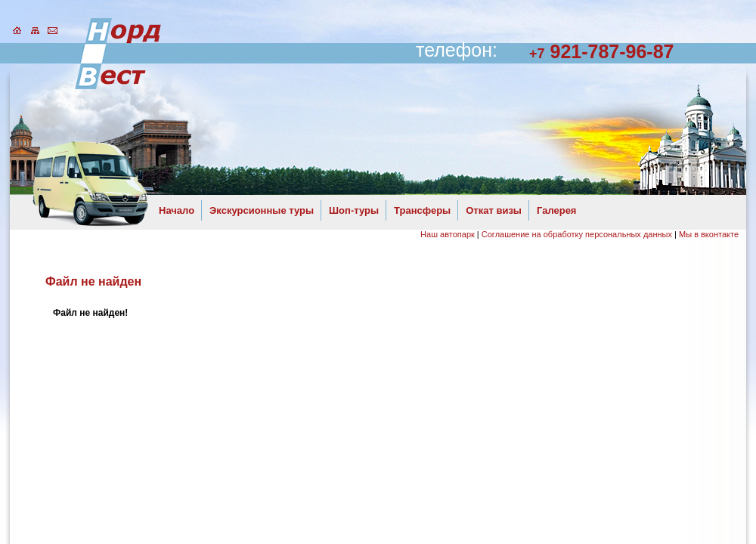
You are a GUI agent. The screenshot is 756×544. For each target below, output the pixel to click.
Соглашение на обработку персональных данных (577, 234)
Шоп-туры (354, 210)
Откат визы (494, 210)
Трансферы (422, 210)
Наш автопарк (448, 234)
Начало (177, 210)
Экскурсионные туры (262, 210)
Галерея (557, 210)
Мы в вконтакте (709, 234)
